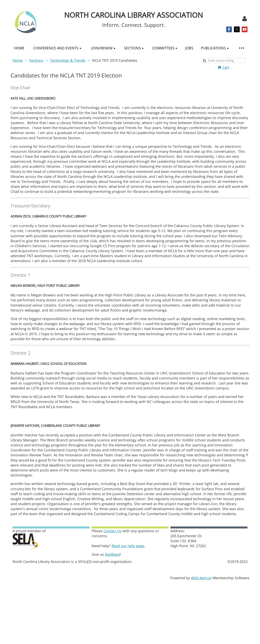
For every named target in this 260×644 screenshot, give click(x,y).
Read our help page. (128, 546)
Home (18, 60)
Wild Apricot (201, 578)
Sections (36, 60)
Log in (244, 19)
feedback (112, 554)
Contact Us (113, 531)
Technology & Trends (68, 60)
